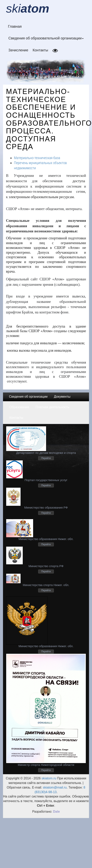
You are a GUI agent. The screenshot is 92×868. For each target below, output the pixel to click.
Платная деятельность (52, 407)
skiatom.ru (48, 778)
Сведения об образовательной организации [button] (46, 38)
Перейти (46, 458)
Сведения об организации (28, 397)
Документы (62, 397)
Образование (19, 407)
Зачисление (18, 50)
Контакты (40, 50)
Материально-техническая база (37, 158)
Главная (15, 26)
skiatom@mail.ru (55, 787)
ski (28, 8)
